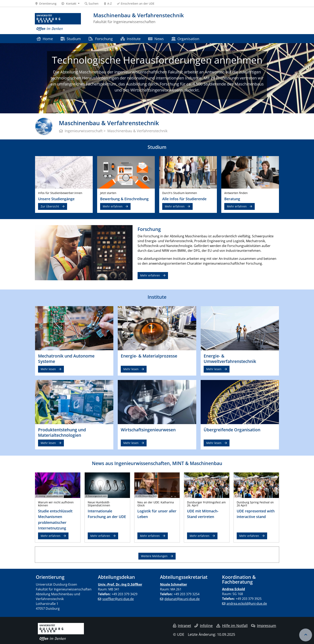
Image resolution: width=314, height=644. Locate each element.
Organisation (185, 39)
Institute (130, 39)
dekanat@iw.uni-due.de (182, 599)
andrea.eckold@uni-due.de (247, 603)
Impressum (264, 626)
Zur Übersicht (50, 206)
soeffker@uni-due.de (118, 599)
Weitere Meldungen (154, 556)
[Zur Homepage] (58, 22)
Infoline (204, 626)
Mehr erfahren (113, 206)
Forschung (101, 39)
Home (45, 39)
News (156, 39)
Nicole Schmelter (174, 584)
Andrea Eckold (233, 589)
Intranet (182, 626)
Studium (71, 39)
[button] (70, 4)
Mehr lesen (48, 369)
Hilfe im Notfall (232, 626)
